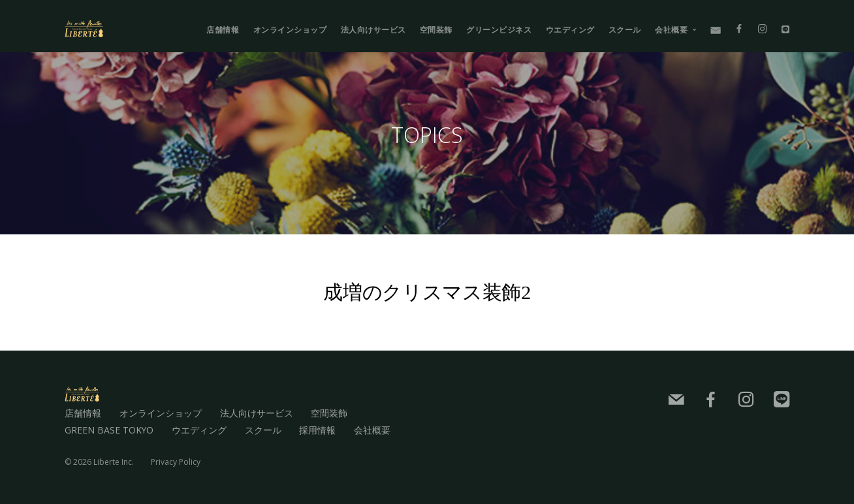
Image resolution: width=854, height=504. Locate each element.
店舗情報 (223, 30)
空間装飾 (436, 30)
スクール (625, 30)
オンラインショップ (290, 30)
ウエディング (570, 30)
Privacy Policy (176, 461)
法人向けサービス (373, 30)
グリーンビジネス (499, 30)
